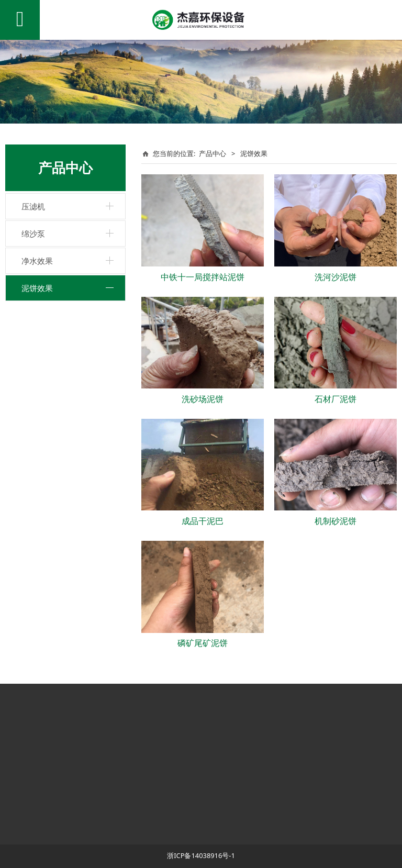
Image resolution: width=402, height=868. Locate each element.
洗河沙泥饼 (336, 277)
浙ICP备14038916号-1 (201, 855)
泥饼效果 (37, 288)
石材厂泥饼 (336, 399)
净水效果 (37, 261)
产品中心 (213, 153)
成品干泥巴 (203, 521)
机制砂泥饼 (336, 521)
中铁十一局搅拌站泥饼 (203, 277)
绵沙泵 (33, 233)
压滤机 (33, 206)
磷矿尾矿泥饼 (203, 643)
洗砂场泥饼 (203, 399)
